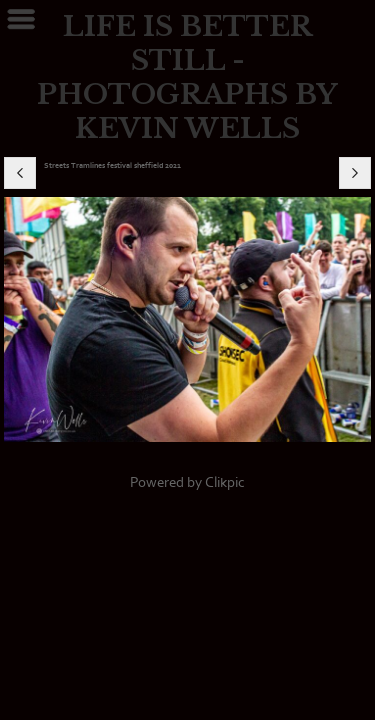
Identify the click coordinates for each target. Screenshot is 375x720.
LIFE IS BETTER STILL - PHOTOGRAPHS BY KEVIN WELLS (187, 77)
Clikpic (225, 482)
